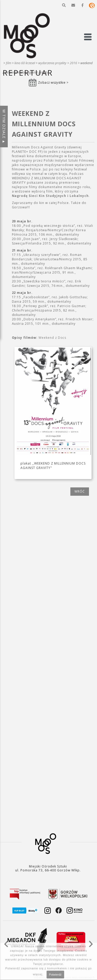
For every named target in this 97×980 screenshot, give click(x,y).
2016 (73, 63)
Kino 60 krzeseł (25, 63)
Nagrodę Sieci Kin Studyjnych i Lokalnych (50, 196)
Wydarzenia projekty (52, 63)
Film (9, 63)
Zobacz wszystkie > (53, 82)
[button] (64, 5)
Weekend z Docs (52, 338)
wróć (80, 491)
